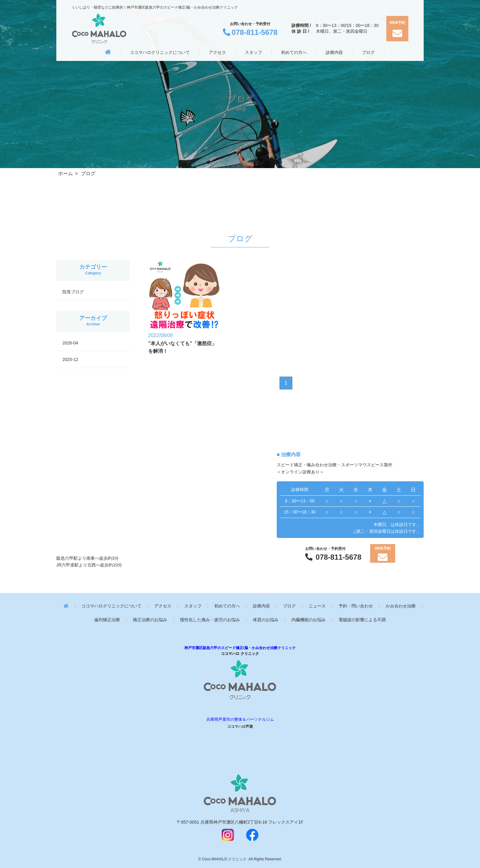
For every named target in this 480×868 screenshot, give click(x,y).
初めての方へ (227, 606)
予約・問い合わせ (356, 606)
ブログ (289, 606)
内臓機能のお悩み (309, 620)
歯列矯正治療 (107, 620)
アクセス (163, 606)
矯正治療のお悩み (150, 620)
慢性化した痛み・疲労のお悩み (210, 620)
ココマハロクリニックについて (111, 606)
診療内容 (261, 606)
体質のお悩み (266, 620)
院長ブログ (73, 292)
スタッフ (193, 606)
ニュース (317, 606)
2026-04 (70, 343)
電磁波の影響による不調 (362, 620)
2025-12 (70, 359)
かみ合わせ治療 (401, 606)
